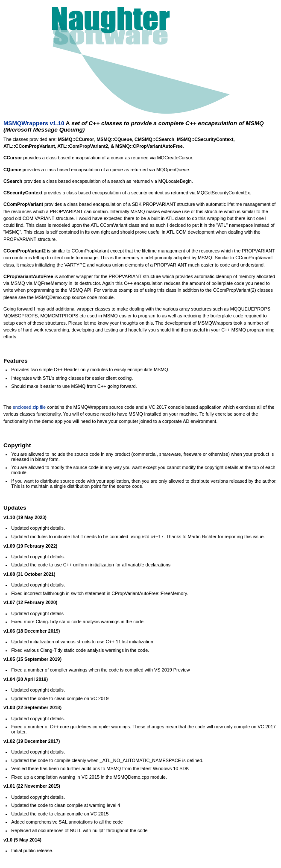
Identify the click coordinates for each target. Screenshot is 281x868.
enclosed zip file (29, 407)
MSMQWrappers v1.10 (34, 123)
